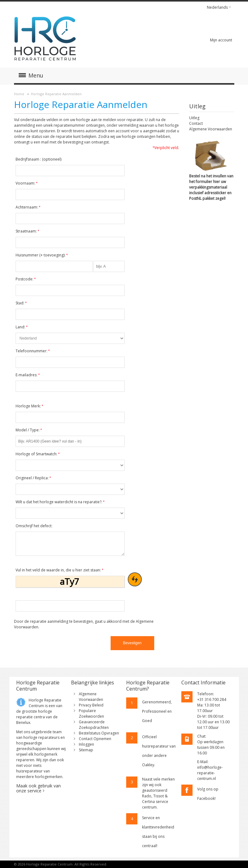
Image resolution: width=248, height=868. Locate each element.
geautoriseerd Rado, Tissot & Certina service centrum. (155, 799)
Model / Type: (29, 430)
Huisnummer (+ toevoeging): (42, 255)
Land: (22, 327)
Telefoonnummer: (33, 351)
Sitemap (86, 750)
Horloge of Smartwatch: (38, 454)
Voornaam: (27, 183)
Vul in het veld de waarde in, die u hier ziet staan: (60, 570)
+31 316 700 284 (212, 699)
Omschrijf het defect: (34, 526)
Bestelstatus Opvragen (99, 733)
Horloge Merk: (29, 406)
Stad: (21, 303)
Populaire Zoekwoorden (91, 713)
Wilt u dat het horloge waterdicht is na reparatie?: (60, 502)
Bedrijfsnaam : (38, 159)
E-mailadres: (28, 375)
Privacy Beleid (91, 705)
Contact (196, 123)
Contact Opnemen (95, 739)
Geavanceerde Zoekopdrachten (94, 725)
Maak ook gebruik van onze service (38, 788)
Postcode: (26, 279)
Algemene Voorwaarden (211, 129)
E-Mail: (203, 762)
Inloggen (86, 744)
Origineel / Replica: (33, 478)
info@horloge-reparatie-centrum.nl (210, 773)
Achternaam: (28, 207)
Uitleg (194, 118)
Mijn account (221, 40)
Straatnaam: (27, 231)
